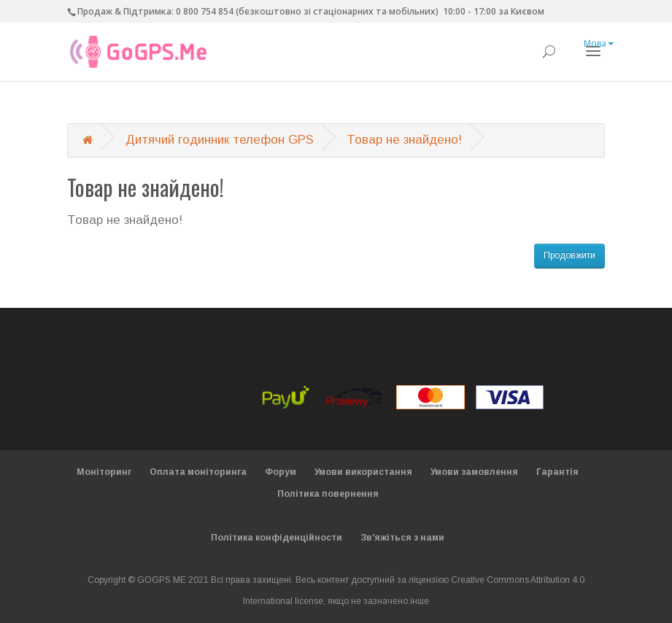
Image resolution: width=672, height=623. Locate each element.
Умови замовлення (474, 472)
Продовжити (569, 255)
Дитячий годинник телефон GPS (220, 140)
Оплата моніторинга (198, 472)
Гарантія (557, 472)
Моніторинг (104, 472)
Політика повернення (328, 494)
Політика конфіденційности (277, 538)
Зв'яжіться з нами (402, 538)
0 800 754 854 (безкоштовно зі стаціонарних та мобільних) (307, 11)
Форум (281, 472)
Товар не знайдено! (404, 140)
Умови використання (363, 472)
